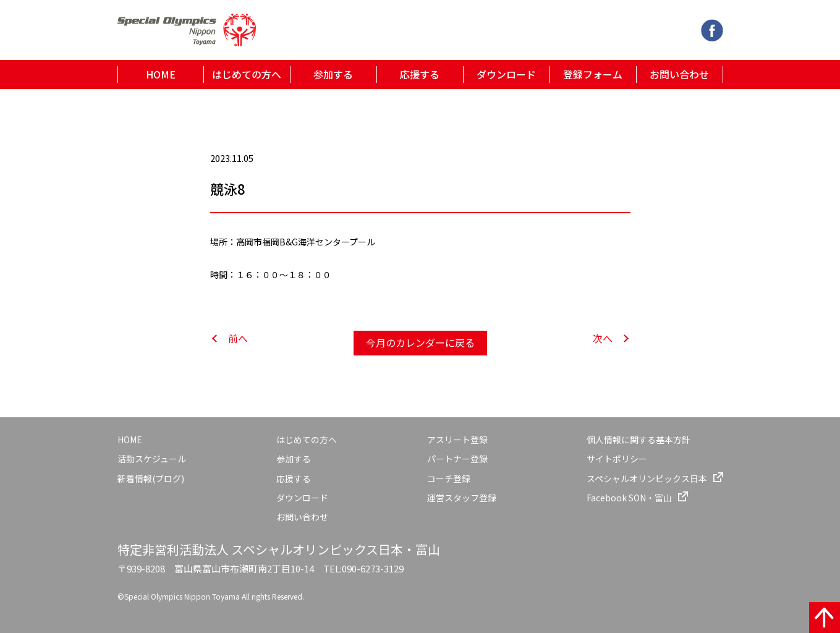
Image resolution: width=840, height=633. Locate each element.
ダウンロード (506, 74)
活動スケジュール (152, 459)
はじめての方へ (247, 74)
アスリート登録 (457, 440)
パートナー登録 (457, 459)
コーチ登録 (449, 478)
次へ (603, 338)
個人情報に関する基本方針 (638, 440)
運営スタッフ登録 (462, 498)
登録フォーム (593, 74)
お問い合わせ (679, 74)
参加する (333, 74)
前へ (238, 338)
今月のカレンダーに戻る (420, 342)
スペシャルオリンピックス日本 (647, 478)
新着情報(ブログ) (151, 478)
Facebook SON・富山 (629, 498)
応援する (420, 74)
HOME (161, 74)
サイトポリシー (617, 459)
